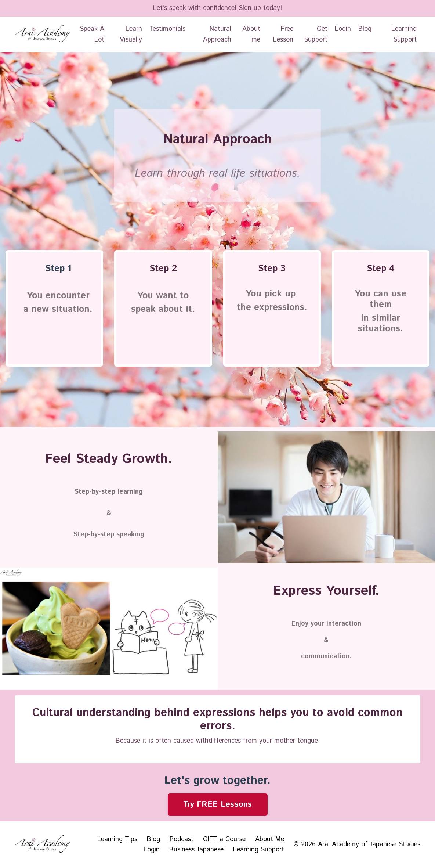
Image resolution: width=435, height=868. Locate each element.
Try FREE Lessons (218, 804)
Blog (365, 29)
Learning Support (404, 34)
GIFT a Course (224, 839)
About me (251, 34)
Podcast (182, 839)
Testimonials (167, 29)
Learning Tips (117, 839)
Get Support (316, 34)
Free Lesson (283, 34)
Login (343, 29)
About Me (270, 839)
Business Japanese (196, 850)
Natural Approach (217, 34)
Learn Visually (131, 34)
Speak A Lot (92, 34)
